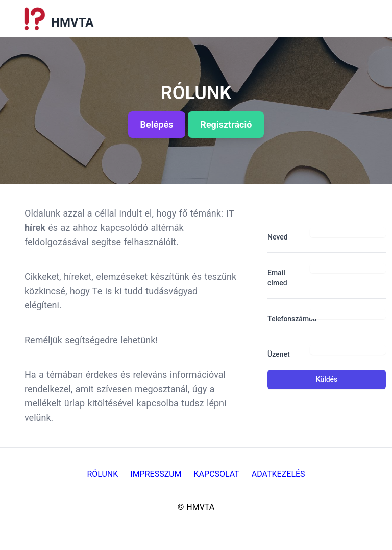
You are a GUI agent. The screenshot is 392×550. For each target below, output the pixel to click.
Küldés (327, 379)
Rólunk (102, 474)
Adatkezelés (278, 474)
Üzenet (279, 354)
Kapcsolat (217, 474)
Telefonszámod (285, 319)
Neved (278, 237)
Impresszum (156, 474)
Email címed (277, 278)
